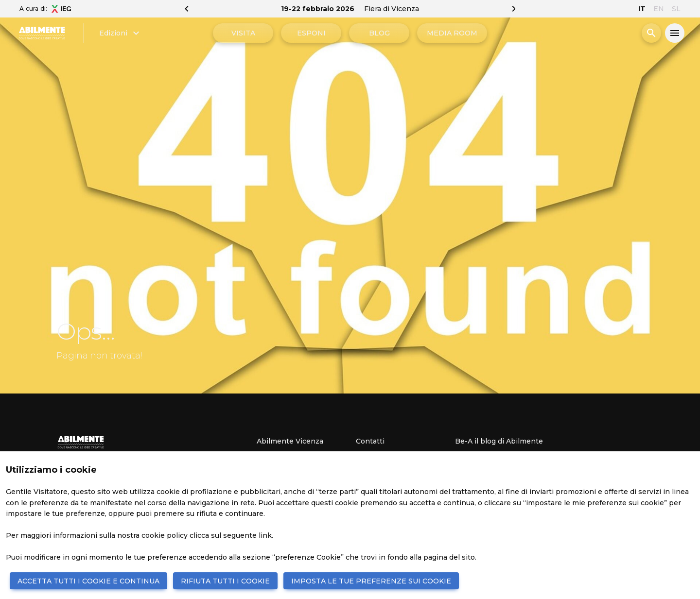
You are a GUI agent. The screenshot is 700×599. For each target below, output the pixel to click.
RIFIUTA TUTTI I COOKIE (225, 581)
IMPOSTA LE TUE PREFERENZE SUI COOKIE (371, 581)
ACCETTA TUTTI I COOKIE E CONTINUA (88, 581)
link (265, 535)
